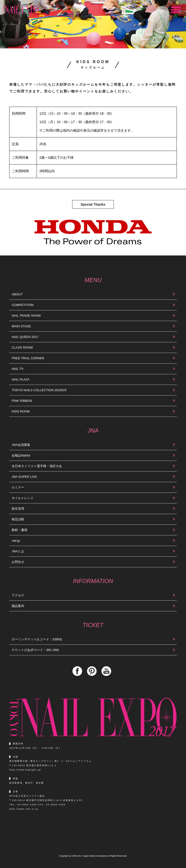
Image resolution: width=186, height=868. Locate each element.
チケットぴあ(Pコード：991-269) (35, 650)
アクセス (18, 595)
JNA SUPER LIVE (24, 477)
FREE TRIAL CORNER (28, 358)
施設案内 (18, 606)
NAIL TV (17, 369)
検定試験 (18, 519)
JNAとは (18, 551)
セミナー (18, 487)
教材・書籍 (19, 530)
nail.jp (16, 541)
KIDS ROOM (21, 411)
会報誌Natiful (21, 455)
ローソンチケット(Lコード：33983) (37, 639)
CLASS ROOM (22, 348)
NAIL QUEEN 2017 (25, 337)
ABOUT (17, 294)
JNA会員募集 (21, 445)
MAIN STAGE (21, 326)
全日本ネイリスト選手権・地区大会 (37, 466)
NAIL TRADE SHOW (26, 316)
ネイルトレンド (23, 498)
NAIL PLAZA (20, 379)
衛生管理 (18, 509)
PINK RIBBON (22, 401)
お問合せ (18, 562)
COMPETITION (23, 305)
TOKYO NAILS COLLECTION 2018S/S (39, 390)
